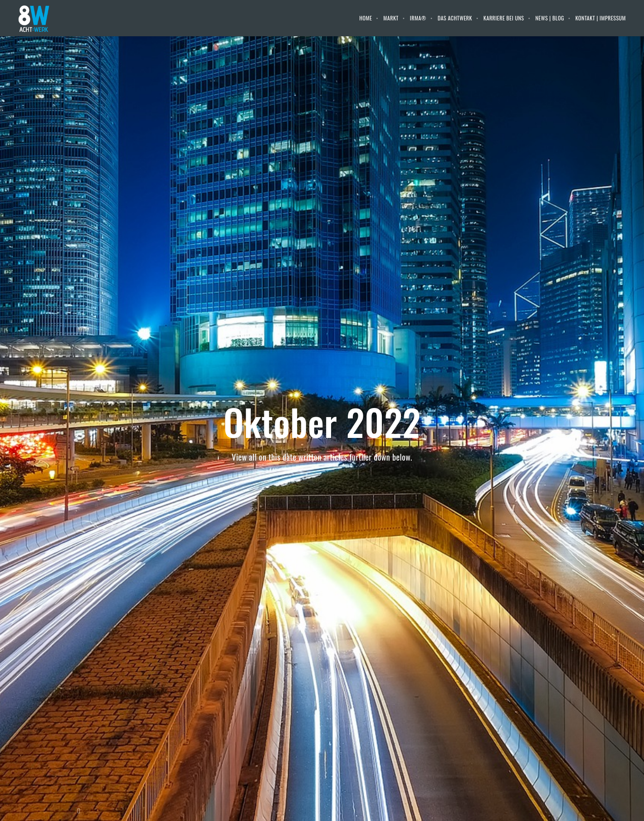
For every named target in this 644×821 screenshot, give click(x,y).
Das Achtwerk (455, 18)
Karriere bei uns (504, 18)
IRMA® (418, 18)
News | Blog (550, 18)
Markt (391, 18)
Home (366, 18)
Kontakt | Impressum (601, 18)
